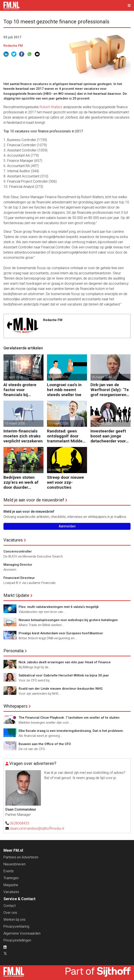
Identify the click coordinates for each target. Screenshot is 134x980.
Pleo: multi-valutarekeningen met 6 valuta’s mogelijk (59, 607)
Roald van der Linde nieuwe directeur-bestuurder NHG (61, 689)
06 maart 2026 (58, 470)
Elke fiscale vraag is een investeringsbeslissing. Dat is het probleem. (71, 731)
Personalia (14, 651)
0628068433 (19, 823)
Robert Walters (51, 107)
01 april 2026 (13, 377)
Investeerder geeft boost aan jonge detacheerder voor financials (108, 436)
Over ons (10, 913)
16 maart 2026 (102, 377)
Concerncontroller (18, 551)
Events (9, 871)
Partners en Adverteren (21, 857)
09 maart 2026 (15, 470)
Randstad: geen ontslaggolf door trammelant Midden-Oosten (67, 436)
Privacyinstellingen (17, 940)
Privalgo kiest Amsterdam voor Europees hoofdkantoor (61, 633)
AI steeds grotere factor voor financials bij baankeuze (20, 390)
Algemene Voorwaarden (22, 933)
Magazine (11, 885)
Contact (10, 906)
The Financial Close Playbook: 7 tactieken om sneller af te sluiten (69, 718)
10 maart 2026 (58, 423)
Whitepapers (15, 706)
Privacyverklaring (16, 926)
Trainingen (11, 878)
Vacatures (13, 540)
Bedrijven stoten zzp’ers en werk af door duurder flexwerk (21, 482)
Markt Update (16, 595)
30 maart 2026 (58, 377)
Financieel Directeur (19, 578)
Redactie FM (13, 46)
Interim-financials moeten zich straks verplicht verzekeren (23, 436)
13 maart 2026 (15, 423)
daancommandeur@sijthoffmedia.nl (37, 828)
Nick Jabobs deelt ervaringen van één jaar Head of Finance (65, 662)
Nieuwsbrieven (15, 864)
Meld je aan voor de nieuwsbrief (34, 500)
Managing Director (18, 565)
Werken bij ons (15, 920)
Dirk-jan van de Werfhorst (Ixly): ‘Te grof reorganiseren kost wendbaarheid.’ (110, 390)
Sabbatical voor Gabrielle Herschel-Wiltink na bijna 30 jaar (64, 675)
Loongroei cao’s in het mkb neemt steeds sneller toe (64, 390)
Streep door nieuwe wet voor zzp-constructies (65, 482)
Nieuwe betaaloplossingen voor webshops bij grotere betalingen (68, 620)
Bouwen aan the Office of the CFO (45, 744)
